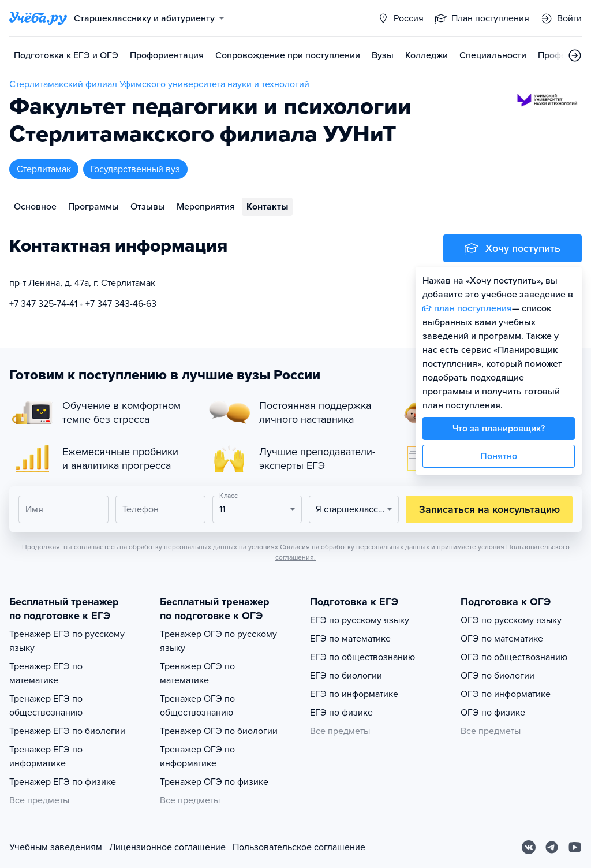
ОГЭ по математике (502, 639)
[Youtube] (575, 847)
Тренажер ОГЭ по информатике (197, 757)
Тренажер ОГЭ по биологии (219, 731)
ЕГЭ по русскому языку (360, 620)
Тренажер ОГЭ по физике (214, 782)
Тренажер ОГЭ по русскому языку (218, 641)
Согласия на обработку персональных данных (355, 547)
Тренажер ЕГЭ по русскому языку (67, 641)
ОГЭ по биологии (498, 676)
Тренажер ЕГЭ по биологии (67, 731)
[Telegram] (552, 847)
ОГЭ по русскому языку (511, 620)
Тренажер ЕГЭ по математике (46, 673)
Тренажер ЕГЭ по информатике (46, 757)
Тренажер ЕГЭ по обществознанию (46, 706)
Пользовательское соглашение (299, 847)
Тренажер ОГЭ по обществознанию (197, 706)
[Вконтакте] (529, 847)
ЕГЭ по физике (341, 713)
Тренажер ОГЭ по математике (197, 673)
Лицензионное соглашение (167, 847)
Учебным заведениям (56, 847)
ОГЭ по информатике (506, 694)
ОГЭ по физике (493, 713)
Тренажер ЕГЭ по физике (63, 782)
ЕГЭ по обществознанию (362, 657)
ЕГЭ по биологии (346, 676)
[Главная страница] (38, 18)
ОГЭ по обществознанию (514, 657)
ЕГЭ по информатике (354, 694)
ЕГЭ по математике (350, 639)
